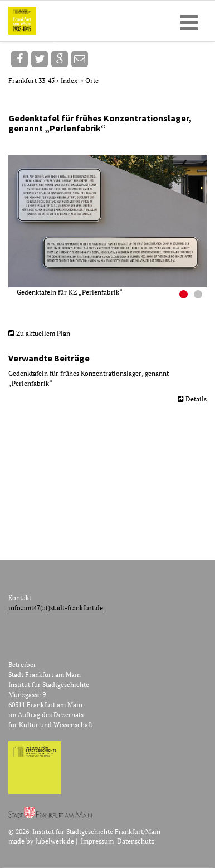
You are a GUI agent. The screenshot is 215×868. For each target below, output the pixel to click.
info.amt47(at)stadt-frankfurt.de (56, 608)
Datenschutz (136, 841)
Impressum (97, 841)
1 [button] (185, 296)
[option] (112, 226)
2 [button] (199, 296)
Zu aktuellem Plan (43, 333)
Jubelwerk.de (55, 841)
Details (196, 399)
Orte (92, 80)
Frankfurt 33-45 (32, 80)
